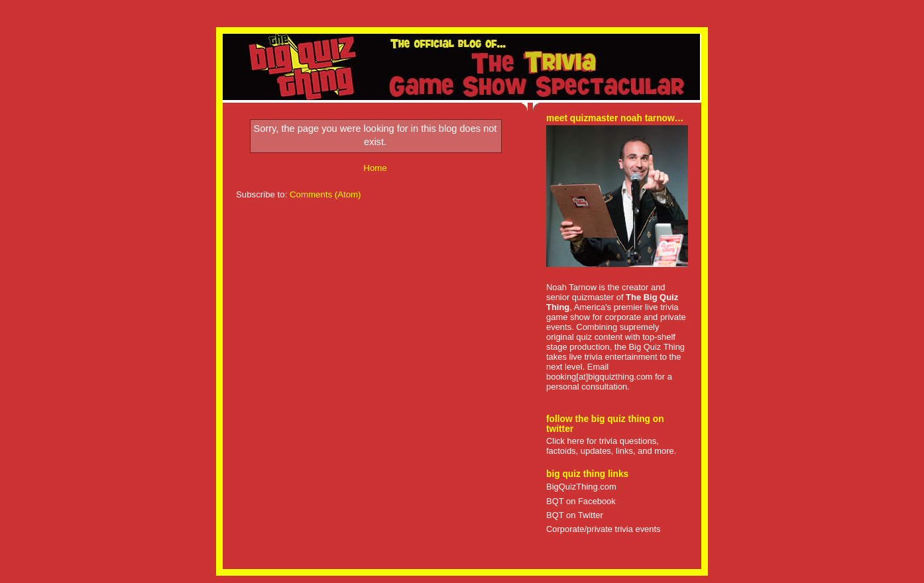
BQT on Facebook (581, 501)
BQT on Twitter (575, 515)
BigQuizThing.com (581, 487)
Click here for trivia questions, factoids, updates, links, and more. (611, 446)
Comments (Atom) (325, 194)
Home (375, 168)
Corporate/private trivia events (604, 529)
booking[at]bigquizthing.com (599, 377)
